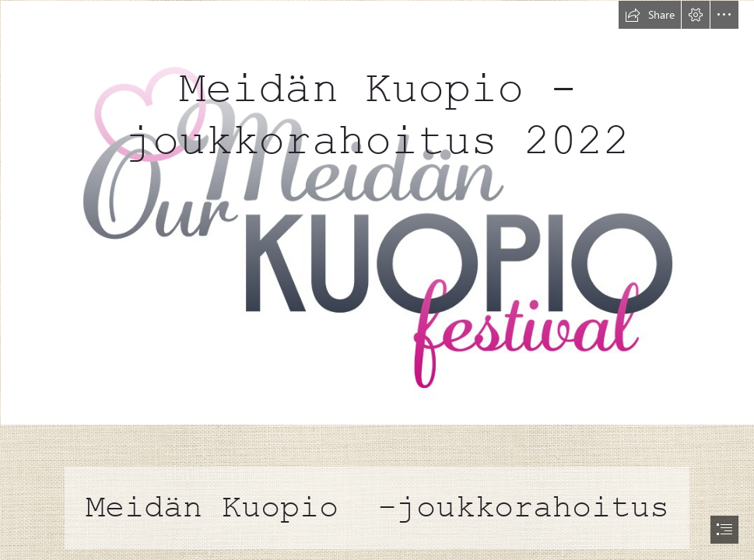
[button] (650, 15)
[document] (377, 280)
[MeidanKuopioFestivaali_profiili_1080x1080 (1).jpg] (377, 212)
